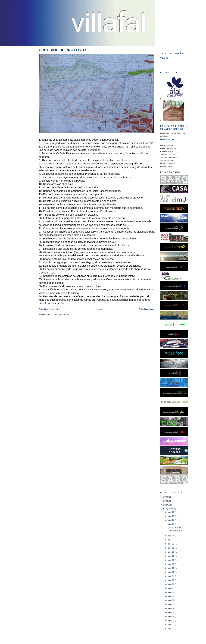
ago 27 (171, 516)
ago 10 (171, 592)
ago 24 (171, 536)
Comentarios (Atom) (60, 315)
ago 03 (171, 621)
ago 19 (171, 556)
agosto (169, 508)
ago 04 (171, 616)
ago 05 (171, 612)
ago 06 (171, 608)
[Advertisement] (19, 105)
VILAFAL (164, 58)
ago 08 (171, 600)
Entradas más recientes (49, 309)
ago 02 (171, 625)
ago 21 (171, 548)
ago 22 (171, 544)
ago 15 (171, 572)
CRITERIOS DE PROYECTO (62, 50)
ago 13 (171, 580)
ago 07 (171, 604)
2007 (166, 505)
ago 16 (171, 568)
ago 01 (171, 629)
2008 (166, 501)
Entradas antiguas (147, 309)
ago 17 (171, 564)
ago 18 (171, 560)
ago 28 (171, 512)
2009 (166, 497)
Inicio (99, 309)
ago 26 (171, 520)
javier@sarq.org (167, 139)
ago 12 (171, 584)
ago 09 (171, 596)
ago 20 (171, 552)
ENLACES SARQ (170, 172)
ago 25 (171, 524)
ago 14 (171, 576)
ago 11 (171, 588)
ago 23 (171, 540)
